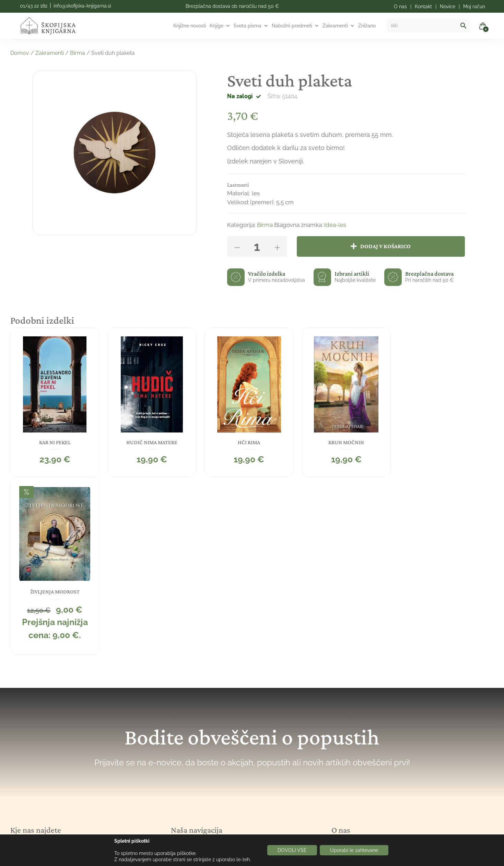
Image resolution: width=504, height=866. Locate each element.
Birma (78, 53)
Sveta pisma (251, 26)
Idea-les (335, 225)
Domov (20, 53)
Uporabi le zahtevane (354, 850)
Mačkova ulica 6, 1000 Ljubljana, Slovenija (71, 712)
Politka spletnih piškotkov (208, 794)
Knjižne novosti (190, 26)
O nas (179, 751)
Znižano (367, 26)
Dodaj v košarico (386, 246)
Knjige (220, 26)
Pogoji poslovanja (196, 780)
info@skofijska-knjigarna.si (82, 6)
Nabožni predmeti (295, 26)
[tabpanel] (55, 402)
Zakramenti (339, 26)
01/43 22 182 (34, 6)
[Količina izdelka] (257, 246)
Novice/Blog (190, 736)
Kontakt (182, 765)
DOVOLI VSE (292, 850)
